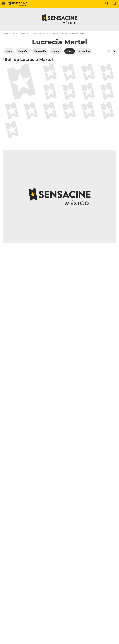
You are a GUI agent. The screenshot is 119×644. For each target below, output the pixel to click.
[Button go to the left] (109, 51)
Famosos (14, 34)
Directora (24, 34)
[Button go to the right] (114, 51)
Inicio (5, 34)
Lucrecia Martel (36, 34)
